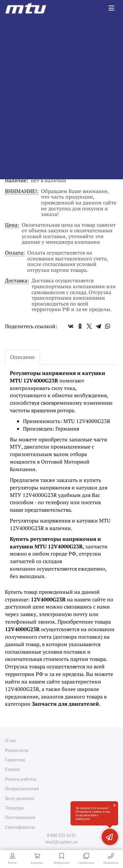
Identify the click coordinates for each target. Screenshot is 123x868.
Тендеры (14, 808)
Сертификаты (20, 827)
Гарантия (15, 760)
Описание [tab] (22, 357)
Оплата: (15, 253)
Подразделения (22, 788)
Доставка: (17, 281)
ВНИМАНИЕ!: (22, 192)
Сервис (13, 769)
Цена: (12, 225)
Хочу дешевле (20, 798)
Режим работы (20, 779)
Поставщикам (20, 817)
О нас (11, 740)
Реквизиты (17, 750)
